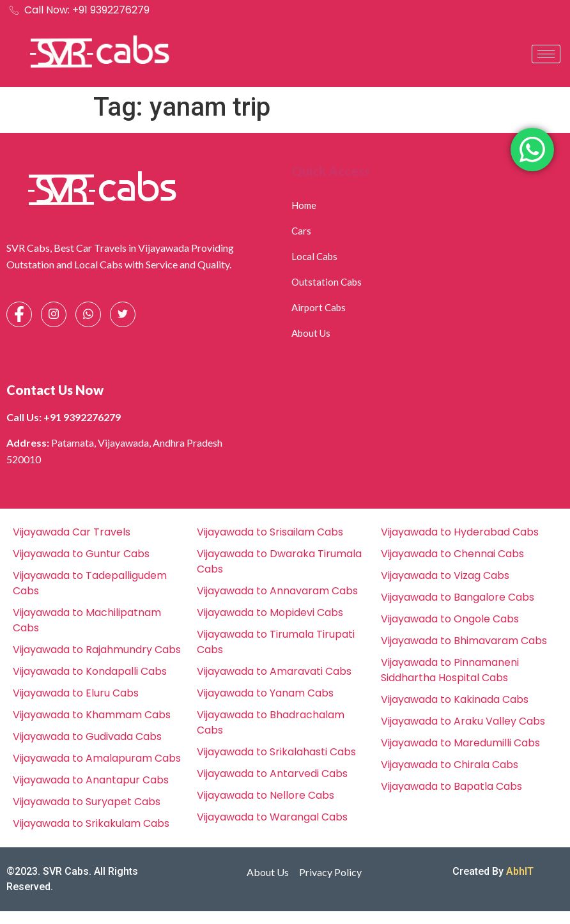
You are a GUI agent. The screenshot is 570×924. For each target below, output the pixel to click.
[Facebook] (19, 314)
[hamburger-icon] (546, 54)
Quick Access (331, 171)
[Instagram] (54, 314)
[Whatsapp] (88, 314)
